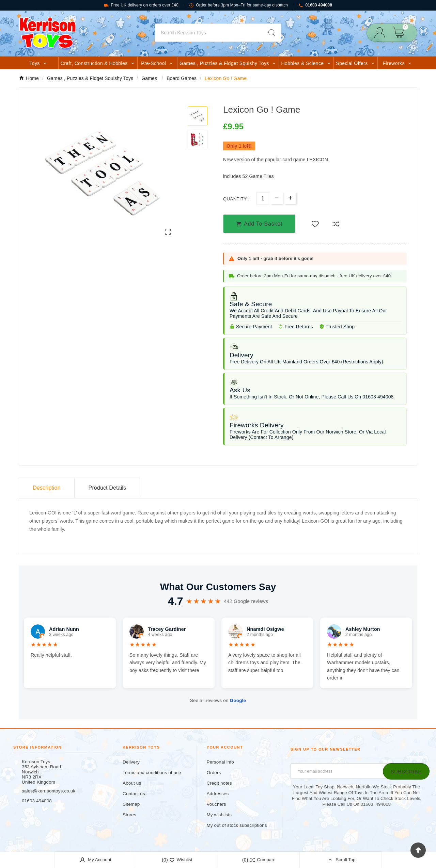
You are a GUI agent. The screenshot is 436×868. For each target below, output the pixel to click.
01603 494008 (315, 5)
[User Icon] (382, 32)
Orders (214, 773)
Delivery (131, 762)
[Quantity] (263, 199)
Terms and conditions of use (152, 773)
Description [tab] (47, 488)
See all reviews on (218, 700)
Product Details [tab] (107, 488)
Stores (129, 815)
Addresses (217, 794)
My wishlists (219, 815)
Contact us (134, 794)
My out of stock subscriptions (237, 825)
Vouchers (216, 804)
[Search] (209, 33)
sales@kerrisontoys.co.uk (49, 791)
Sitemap (131, 804)
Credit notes (219, 783)
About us (132, 783)
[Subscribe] (406, 771)
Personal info (220, 762)
